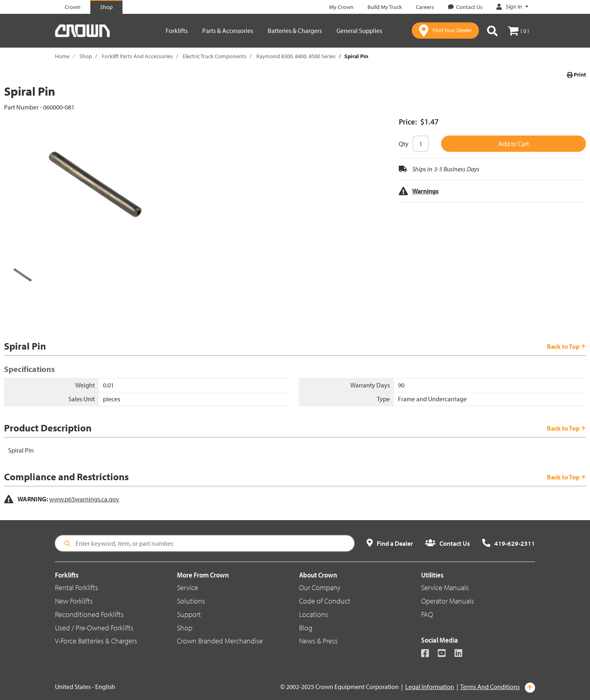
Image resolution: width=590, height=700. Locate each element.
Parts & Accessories (228, 31)
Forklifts (177, 31)
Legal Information (430, 687)
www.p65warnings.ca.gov (84, 499)
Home (62, 56)
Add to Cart (514, 144)
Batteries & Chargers (295, 31)
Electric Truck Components (215, 56)
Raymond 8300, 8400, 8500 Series (296, 56)
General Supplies (359, 31)
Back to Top (566, 346)
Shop (86, 56)
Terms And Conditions (490, 687)
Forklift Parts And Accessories (137, 56)
